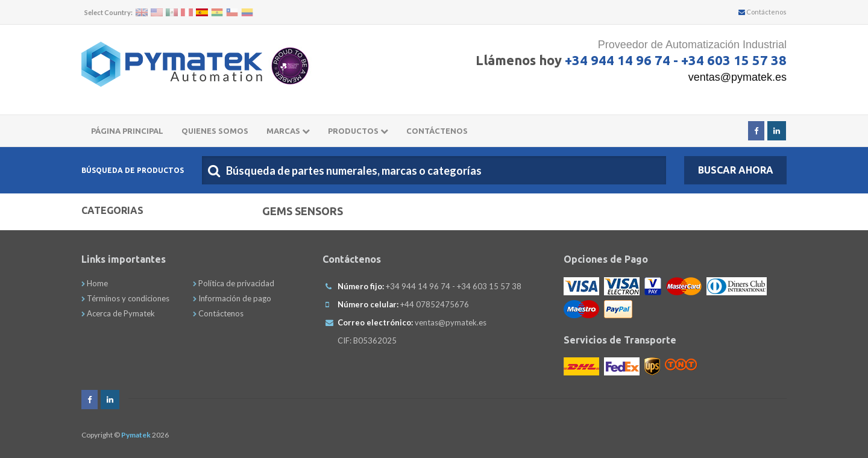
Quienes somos (215, 131)
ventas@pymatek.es (737, 77)
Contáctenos (763, 12)
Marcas (288, 131)
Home (95, 283)
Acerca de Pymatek (118, 313)
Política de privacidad (234, 283)
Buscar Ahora (736, 170)
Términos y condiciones (125, 298)
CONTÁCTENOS (437, 131)
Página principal (127, 131)
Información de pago (232, 298)
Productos (358, 131)
